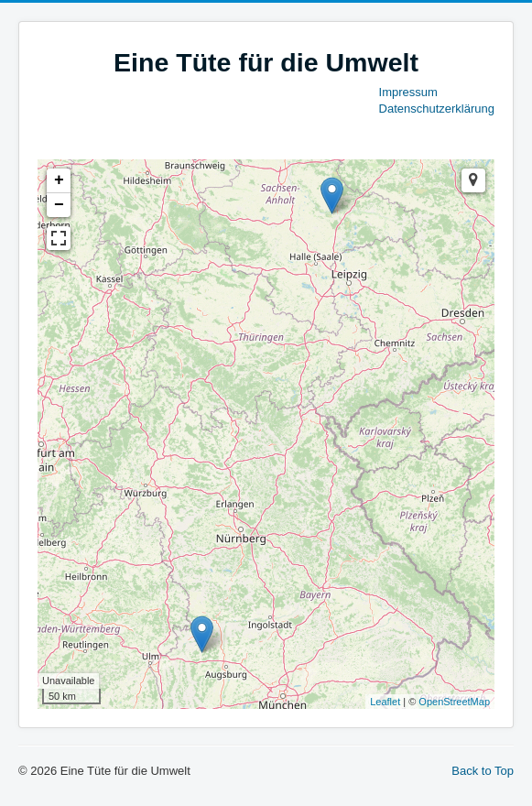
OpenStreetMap (454, 702)
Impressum (408, 92)
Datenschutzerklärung (437, 109)
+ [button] (59, 180)
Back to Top (483, 771)
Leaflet (385, 702)
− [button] (59, 205)
